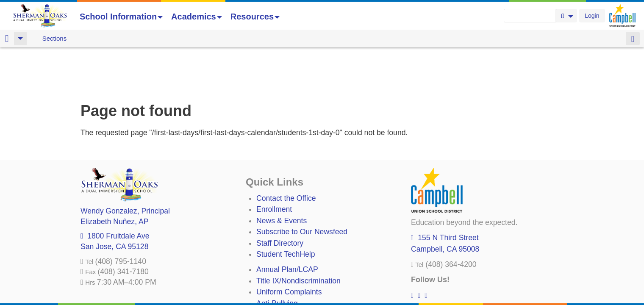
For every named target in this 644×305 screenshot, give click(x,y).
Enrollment (274, 165)
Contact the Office (286, 154)
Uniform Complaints (289, 247)
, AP (114, 177)
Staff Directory (280, 199)
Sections (55, 38)
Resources (255, 17)
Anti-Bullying (277, 259)
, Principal (125, 166)
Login (592, 16)
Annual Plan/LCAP (287, 225)
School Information (121, 17)
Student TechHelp (286, 210)
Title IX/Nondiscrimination (298, 236)
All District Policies (287, 281)
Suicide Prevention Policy (298, 270)
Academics (197, 17)
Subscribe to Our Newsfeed (302, 187)
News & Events (282, 176)
